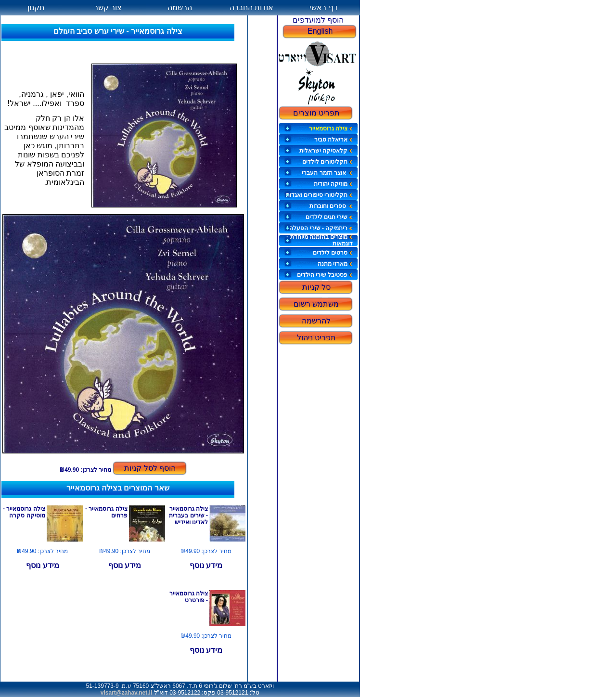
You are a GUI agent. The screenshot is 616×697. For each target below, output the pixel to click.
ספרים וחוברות (331, 206)
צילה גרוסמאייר (331, 129)
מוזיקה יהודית (333, 184)
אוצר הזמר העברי (327, 173)
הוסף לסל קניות (150, 468)
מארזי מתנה (335, 264)
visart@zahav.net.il (127, 693)
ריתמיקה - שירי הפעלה (321, 228)
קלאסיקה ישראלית (326, 151)
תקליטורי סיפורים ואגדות (320, 195)
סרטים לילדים (333, 253)
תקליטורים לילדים (327, 162)
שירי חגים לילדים (329, 217)
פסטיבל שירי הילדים (325, 275)
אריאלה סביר (334, 140)
